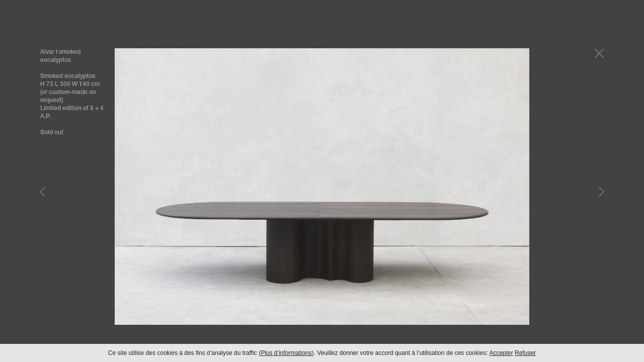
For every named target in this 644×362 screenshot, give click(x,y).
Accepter (501, 353)
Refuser (525, 353)
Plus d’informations (286, 353)
